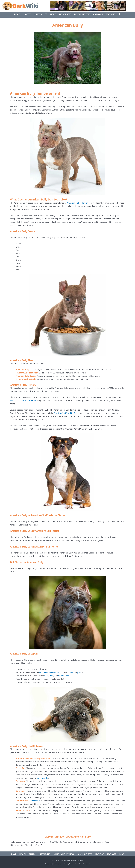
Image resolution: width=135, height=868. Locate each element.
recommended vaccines (50, 672)
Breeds (32, 854)
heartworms (64, 676)
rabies (71, 672)
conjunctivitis (43, 778)
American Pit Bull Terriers (78, 203)
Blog (122, 854)
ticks (52, 676)
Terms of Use (58, 864)
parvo (81, 672)
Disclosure (48, 864)
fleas (46, 676)
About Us (78, 864)
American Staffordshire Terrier (24, 401)
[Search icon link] (120, 14)
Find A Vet (112, 854)
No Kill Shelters (84, 854)
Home (14, 854)
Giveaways (99, 854)
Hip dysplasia (35, 801)
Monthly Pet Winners (64, 854)
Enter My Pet (44, 854)
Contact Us (86, 864)
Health (23, 854)
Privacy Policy (69, 864)
